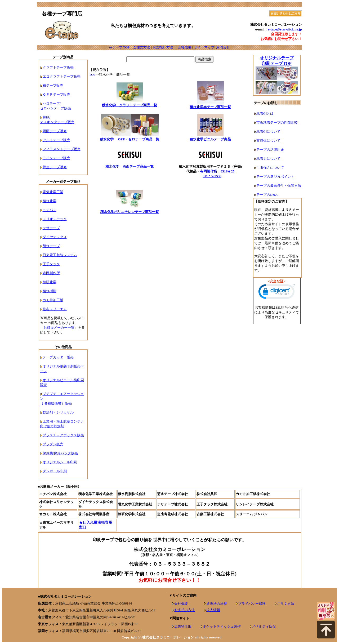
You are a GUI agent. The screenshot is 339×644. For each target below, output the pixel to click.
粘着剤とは (265, 114)
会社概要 (185, 47)
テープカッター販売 (58, 357)
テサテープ (51, 228)
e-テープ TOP (119, 47)
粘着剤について (268, 132)
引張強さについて (270, 168)
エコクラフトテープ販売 (62, 76)
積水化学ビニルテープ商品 (210, 139)
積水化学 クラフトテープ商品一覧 (130, 105)
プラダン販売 (53, 444)
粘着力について (268, 159)
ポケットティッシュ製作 (222, 626)
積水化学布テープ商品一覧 (210, 107)
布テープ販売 (53, 85)
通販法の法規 (217, 604)
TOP (92, 75)
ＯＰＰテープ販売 (56, 94)
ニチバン (50, 210)
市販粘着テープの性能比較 (277, 123)
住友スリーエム (55, 309)
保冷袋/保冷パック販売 (60, 453)
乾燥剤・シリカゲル (58, 412)
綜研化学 (50, 282)
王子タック (51, 264)
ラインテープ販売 (56, 158)
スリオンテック (55, 219)
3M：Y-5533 (212, 176)
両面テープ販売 (55, 131)
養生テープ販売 (55, 167)
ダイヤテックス (55, 237)
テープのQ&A (267, 195)
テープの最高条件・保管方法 (279, 186)
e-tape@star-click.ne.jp (285, 29)
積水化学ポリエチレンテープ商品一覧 (130, 212)
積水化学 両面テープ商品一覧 (130, 166)
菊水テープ (51, 246)
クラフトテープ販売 (58, 67)
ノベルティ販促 (264, 626)
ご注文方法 (142, 47)
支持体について (268, 141)
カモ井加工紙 (53, 300)
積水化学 (50, 201)
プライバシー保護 (252, 604)
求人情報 (213, 610)
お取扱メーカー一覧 (59, 328)
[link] (277, 293)
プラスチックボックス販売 (63, 435)
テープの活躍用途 (270, 150)
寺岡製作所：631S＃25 (217, 171)
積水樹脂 (50, 291)
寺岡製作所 (51, 273)
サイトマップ (204, 47)
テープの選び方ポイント (275, 177)
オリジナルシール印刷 (60, 462)
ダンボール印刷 (55, 471)
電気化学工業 (53, 192)
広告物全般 (183, 626)
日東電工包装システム (60, 255)
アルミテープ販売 (56, 140)
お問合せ (223, 47)
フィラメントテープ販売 (62, 149)
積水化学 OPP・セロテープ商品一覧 (130, 139)
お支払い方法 (163, 47)
